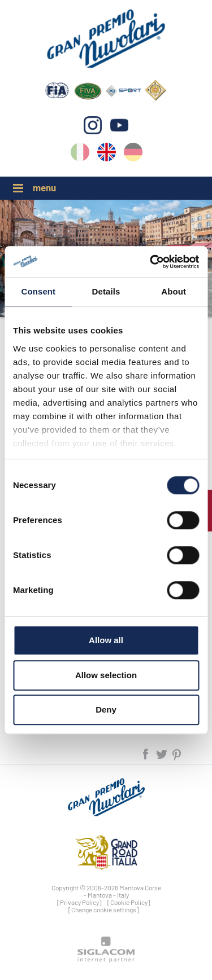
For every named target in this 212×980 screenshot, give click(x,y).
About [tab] (174, 291)
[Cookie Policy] (129, 902)
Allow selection (106, 675)
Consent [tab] (38, 291)
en (107, 154)
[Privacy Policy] (79, 902)
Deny (106, 709)
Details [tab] (106, 291)
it (80, 154)
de (133, 154)
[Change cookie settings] (104, 909)
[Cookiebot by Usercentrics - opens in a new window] (151, 262)
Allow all (106, 640)
